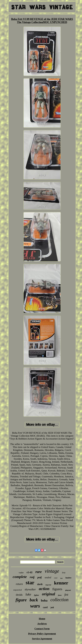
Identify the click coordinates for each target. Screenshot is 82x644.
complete (20, 577)
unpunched (18, 590)
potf (40, 577)
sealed (48, 577)
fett (66, 595)
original (49, 594)
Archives (42, 624)
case (56, 578)
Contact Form (42, 629)
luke (28, 594)
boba (44, 600)
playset (68, 590)
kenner (61, 583)
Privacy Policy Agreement (42, 634)
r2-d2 (30, 572)
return (19, 584)
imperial (48, 585)
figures (57, 589)
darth (40, 584)
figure (21, 600)
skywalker (30, 589)
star (30, 583)
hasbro (68, 578)
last (61, 578)
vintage (52, 571)
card (45, 607)
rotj (32, 577)
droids (19, 595)
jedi (52, 607)
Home (42, 619)
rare (39, 572)
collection (59, 600)
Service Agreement (42, 639)
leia (64, 573)
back (34, 600)
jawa (60, 595)
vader (21, 573)
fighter (37, 595)
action (44, 589)
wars (35, 606)
